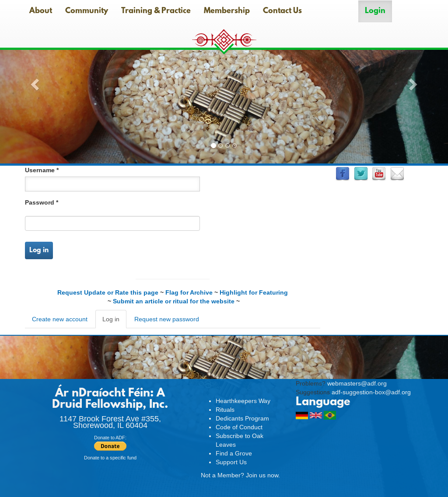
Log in (39, 250)
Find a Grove (234, 453)
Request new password (167, 319)
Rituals (225, 410)
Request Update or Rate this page (108, 292)
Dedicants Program (242, 418)
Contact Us (282, 11)
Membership (227, 11)
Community (87, 11)
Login (375, 11)
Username (42, 170)
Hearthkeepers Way (243, 401)
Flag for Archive (189, 292)
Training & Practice (156, 11)
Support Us (231, 462)
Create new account (60, 319)
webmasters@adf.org (357, 383)
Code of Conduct (239, 427)
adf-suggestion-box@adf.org (371, 392)
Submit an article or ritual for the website (174, 301)
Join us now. (263, 475)
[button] (34, 82)
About (41, 11)
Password (42, 202)
